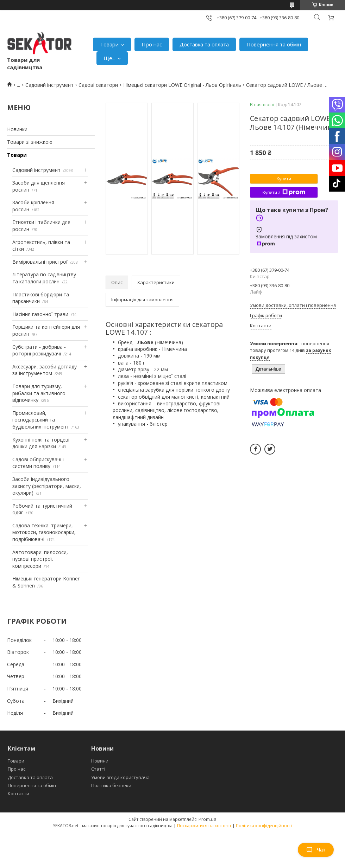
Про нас (152, 44)
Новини (100, 761)
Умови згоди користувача (120, 777)
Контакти (18, 793)
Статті (98, 769)
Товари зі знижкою (30, 142)
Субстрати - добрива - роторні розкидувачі (39, 350)
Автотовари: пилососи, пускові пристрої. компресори (40, 559)
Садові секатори (98, 85)
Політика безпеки (111, 785)
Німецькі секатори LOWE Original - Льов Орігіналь (182, 85)
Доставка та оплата (204, 44)
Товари (109, 44)
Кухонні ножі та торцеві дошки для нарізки (41, 443)
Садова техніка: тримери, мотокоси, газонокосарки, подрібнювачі (44, 532)
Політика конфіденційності (264, 826)
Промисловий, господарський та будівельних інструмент (41, 420)
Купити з (284, 192)
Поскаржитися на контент (204, 826)
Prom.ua (208, 819)
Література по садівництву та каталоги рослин (44, 278)
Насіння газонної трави (40, 314)
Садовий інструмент (49, 85)
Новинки (17, 129)
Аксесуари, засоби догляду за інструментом (45, 370)
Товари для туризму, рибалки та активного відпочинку (39, 393)
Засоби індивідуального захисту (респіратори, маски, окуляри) (47, 486)
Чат (316, 850)
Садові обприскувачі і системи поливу (38, 463)
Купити (284, 179)
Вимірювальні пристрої (40, 262)
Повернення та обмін (274, 44)
